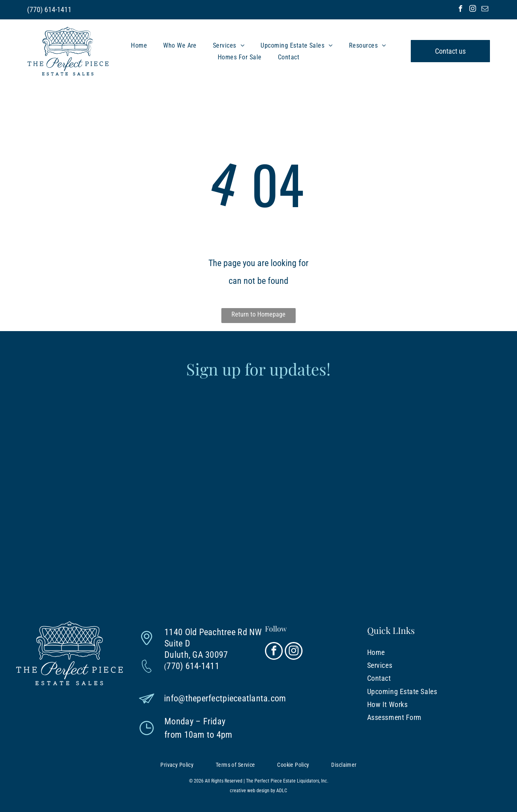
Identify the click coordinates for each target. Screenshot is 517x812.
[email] (485, 10)
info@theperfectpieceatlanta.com (225, 698)
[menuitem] (139, 45)
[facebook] (461, 10)
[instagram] (473, 10)
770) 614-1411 (50, 9)
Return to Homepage (258, 314)
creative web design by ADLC (258, 791)
